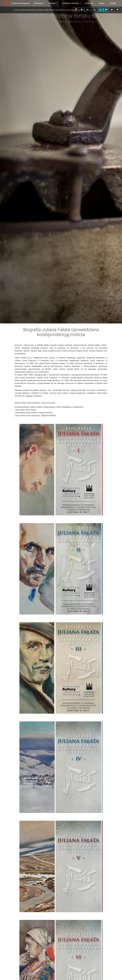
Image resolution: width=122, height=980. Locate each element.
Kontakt (113, 3)
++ (89, 9)
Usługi (103, 4)
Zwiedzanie (40, 4)
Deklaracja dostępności (21, 3)
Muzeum (54, 4)
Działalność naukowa (72, 4)
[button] (76, 10)
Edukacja (90, 4)
